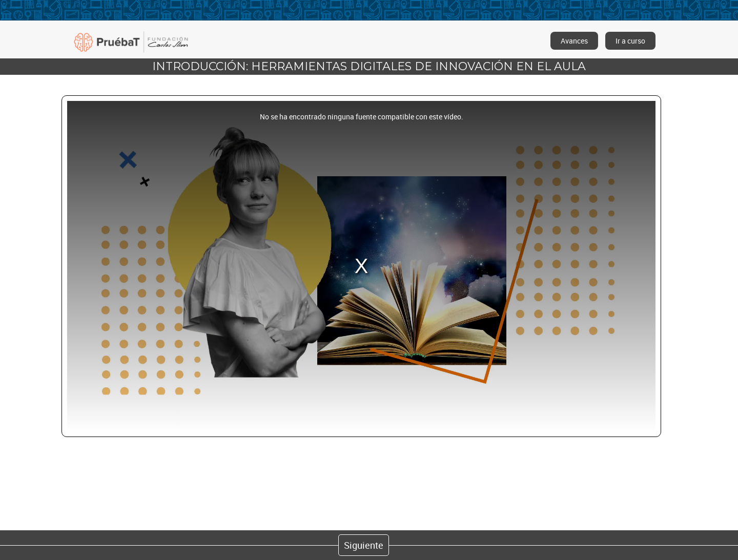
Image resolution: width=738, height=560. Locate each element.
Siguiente (364, 545)
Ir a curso (630, 41)
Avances (574, 41)
